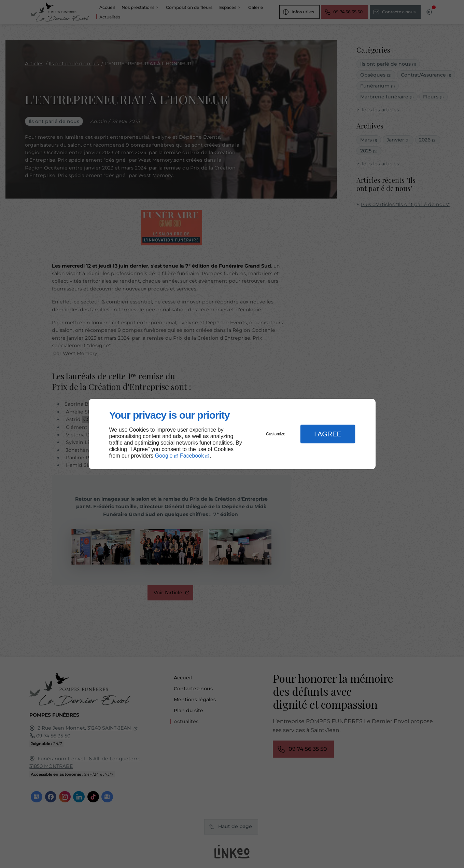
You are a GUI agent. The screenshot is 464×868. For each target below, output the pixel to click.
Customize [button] (276, 434)
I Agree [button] (328, 434)
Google (164, 456)
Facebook (192, 456)
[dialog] (232, 434)
